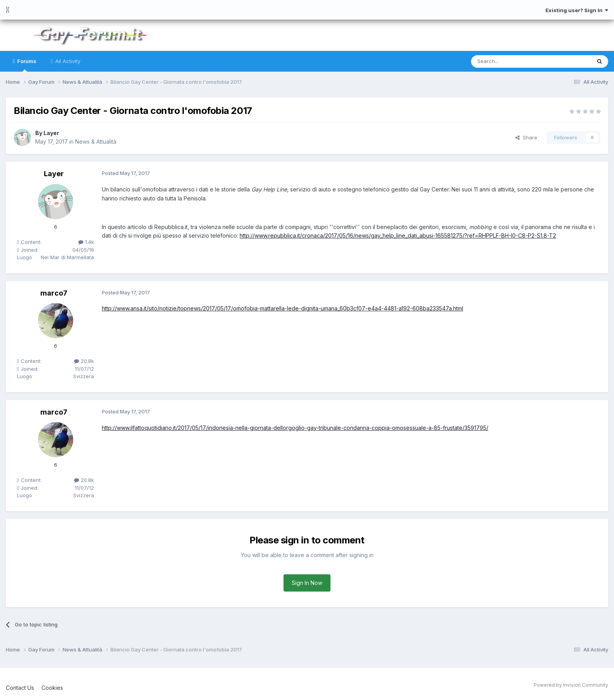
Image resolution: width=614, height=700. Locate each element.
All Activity (67, 61)
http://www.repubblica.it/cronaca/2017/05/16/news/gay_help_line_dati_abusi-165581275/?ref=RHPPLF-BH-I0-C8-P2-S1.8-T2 (398, 235)
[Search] (511, 61)
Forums (26, 65)
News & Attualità (96, 142)
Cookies (52, 688)
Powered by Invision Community (571, 685)
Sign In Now (307, 583)
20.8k (84, 361)
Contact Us (20, 688)
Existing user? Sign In (577, 10)
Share (526, 137)
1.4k (86, 242)
